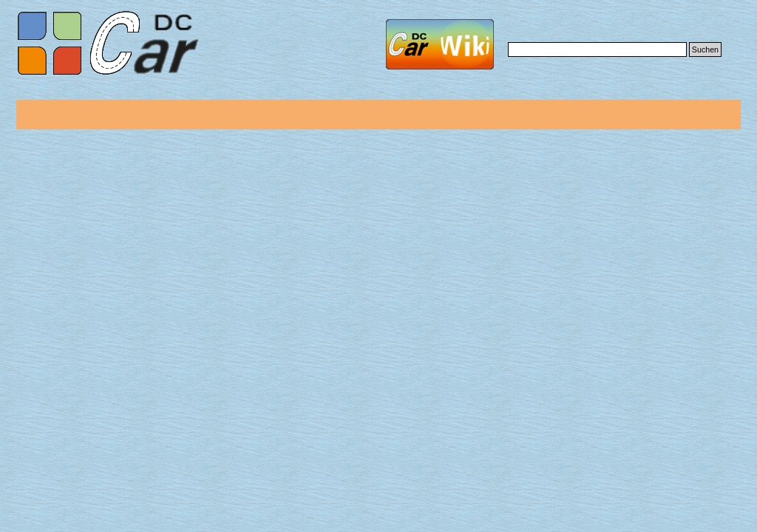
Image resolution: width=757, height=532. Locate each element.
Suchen (705, 50)
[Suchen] (597, 50)
